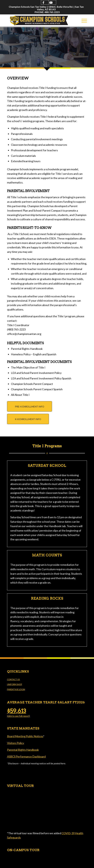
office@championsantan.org (24, 334)
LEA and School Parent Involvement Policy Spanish (41, 378)
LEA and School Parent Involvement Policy (36, 373)
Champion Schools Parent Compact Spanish (37, 389)
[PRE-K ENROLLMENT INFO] (30, 406)
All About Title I (20, 395)
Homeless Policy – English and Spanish (34, 354)
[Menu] (83, 20)
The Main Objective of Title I (28, 367)
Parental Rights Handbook (27, 349)
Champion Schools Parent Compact (32, 384)
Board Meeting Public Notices (25, 736)
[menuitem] (46, 8)
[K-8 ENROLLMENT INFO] (28, 419)
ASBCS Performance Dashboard (26, 756)
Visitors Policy (16, 743)
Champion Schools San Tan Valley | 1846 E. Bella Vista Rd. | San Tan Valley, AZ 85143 (46, 8)
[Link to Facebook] (43, 2)
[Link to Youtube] (51, 2)
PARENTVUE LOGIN (16, 689)
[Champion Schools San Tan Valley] (39, 20)
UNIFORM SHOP (15, 684)
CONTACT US (13, 679)
